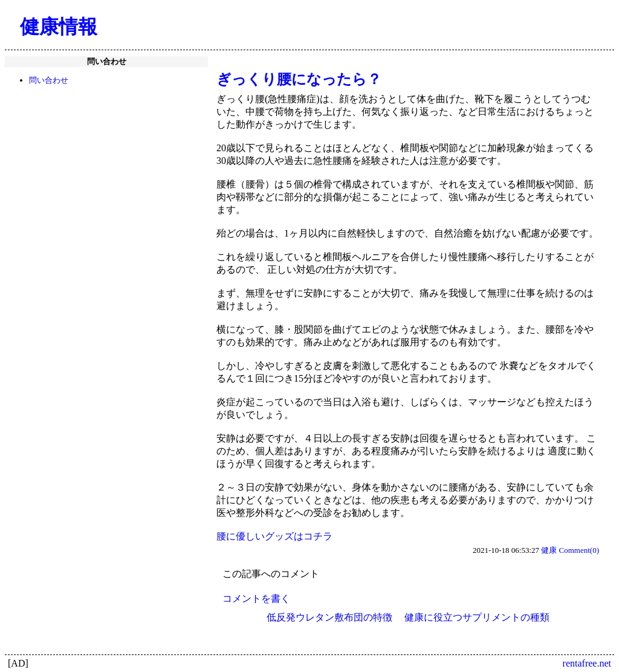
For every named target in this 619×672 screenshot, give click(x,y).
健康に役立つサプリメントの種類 (477, 617)
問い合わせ (49, 80)
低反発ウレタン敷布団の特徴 (329, 617)
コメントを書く (256, 599)
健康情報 (59, 27)
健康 (549, 550)
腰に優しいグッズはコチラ (274, 536)
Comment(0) (579, 550)
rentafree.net (587, 663)
